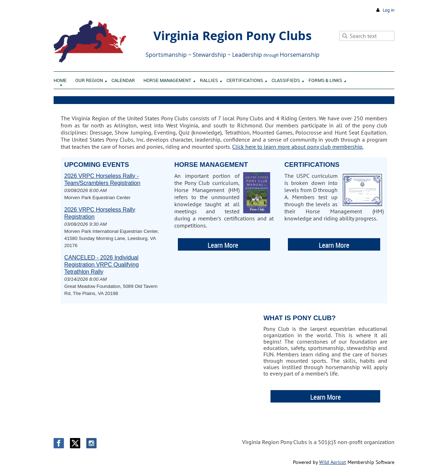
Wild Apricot (333, 462)
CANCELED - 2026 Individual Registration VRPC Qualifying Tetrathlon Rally (102, 265)
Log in (389, 10)
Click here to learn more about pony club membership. (298, 147)
